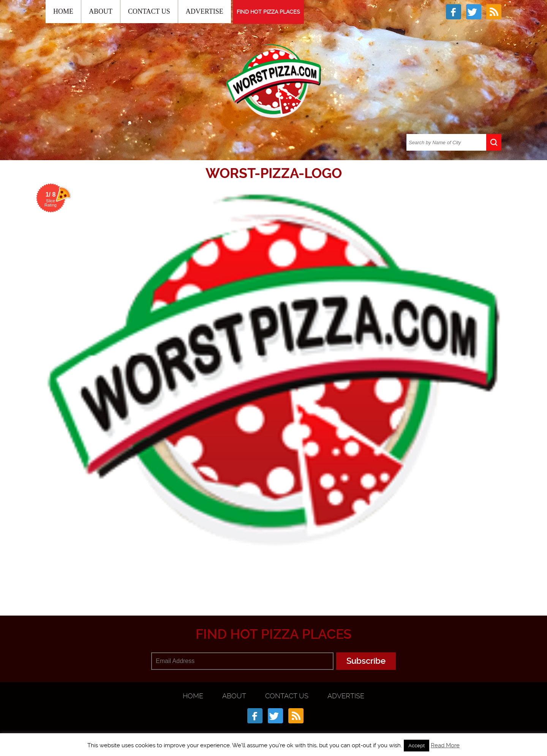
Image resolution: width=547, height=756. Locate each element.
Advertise (205, 11)
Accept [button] (417, 746)
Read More (445, 745)
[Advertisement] (273, 578)
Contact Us (149, 11)
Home (63, 11)
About (101, 11)
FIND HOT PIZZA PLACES (268, 12)
